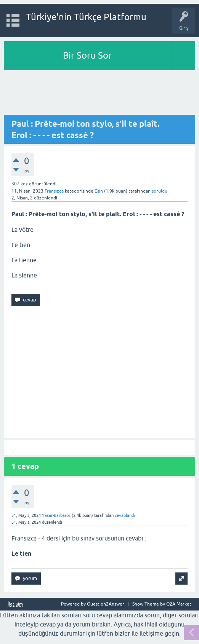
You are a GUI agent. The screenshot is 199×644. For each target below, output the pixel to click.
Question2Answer (106, 604)
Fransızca (54, 191)
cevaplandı (125, 515)
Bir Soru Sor (87, 55)
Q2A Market (179, 604)
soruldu (160, 191)
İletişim (15, 604)
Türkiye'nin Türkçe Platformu (86, 17)
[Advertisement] (99, 93)
